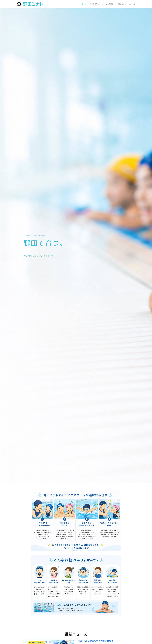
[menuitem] (83, 4)
